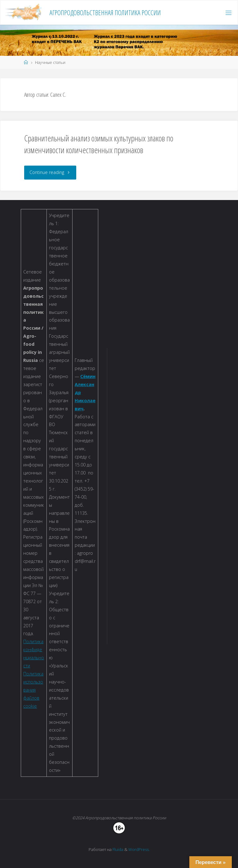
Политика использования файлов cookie (33, 690)
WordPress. (139, 849)
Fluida (117, 849)
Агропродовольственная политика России (105, 13)
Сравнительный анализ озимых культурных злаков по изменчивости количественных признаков (99, 144)
